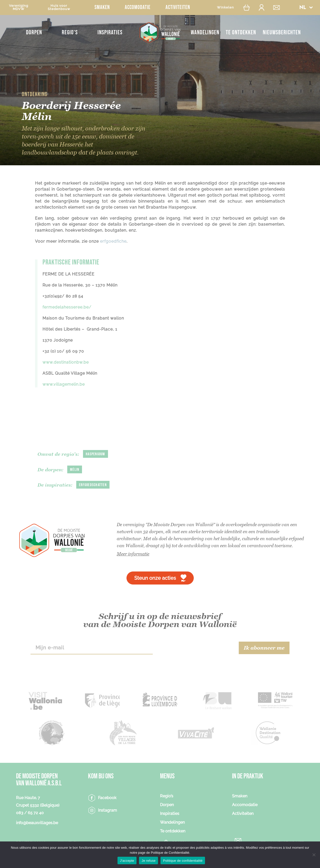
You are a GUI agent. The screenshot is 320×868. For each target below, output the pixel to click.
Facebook (107, 798)
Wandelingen (205, 32)
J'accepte (127, 861)
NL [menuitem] (302, 8)
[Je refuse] (314, 855)
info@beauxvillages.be (37, 823)
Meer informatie (133, 554)
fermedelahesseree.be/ (67, 307)
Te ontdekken (241, 32)
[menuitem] (306, 7)
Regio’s (70, 32)
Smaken (102, 7)
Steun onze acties (155, 578)
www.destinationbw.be (66, 362)
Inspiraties (110, 32)
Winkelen (225, 7)
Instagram (107, 810)
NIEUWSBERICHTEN (282, 32)
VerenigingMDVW (19, 7)
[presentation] (196, 648)
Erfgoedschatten (93, 485)
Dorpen (34, 32)
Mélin (75, 470)
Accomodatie (138, 7)
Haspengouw (95, 454)
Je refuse (148, 861)
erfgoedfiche (113, 241)
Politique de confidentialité (183, 861)
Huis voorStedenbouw (59, 7)
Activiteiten (178, 7)
